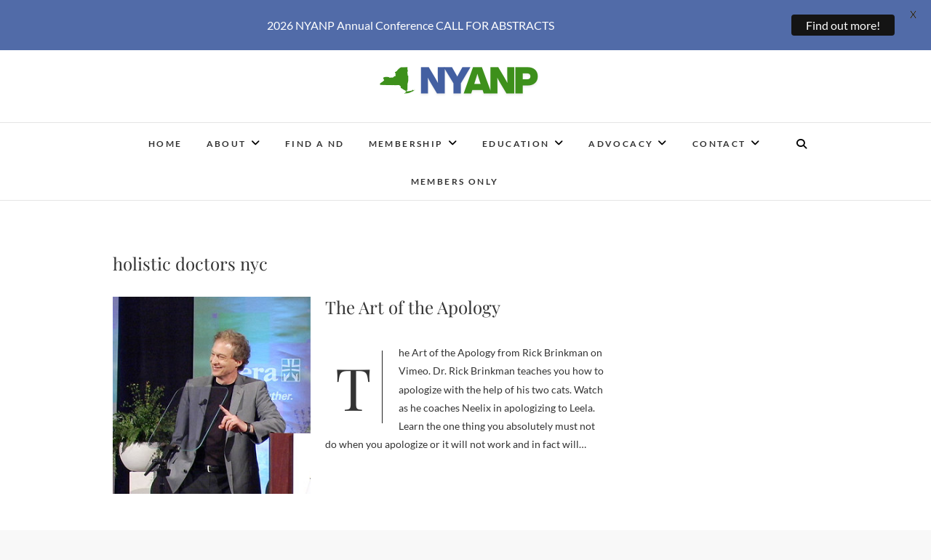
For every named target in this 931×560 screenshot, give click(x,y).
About (227, 136)
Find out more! (843, 25)
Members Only (455, 174)
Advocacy (621, 136)
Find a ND (315, 136)
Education (516, 136)
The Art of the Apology (413, 300)
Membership (406, 136)
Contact (719, 136)
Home (165, 136)
